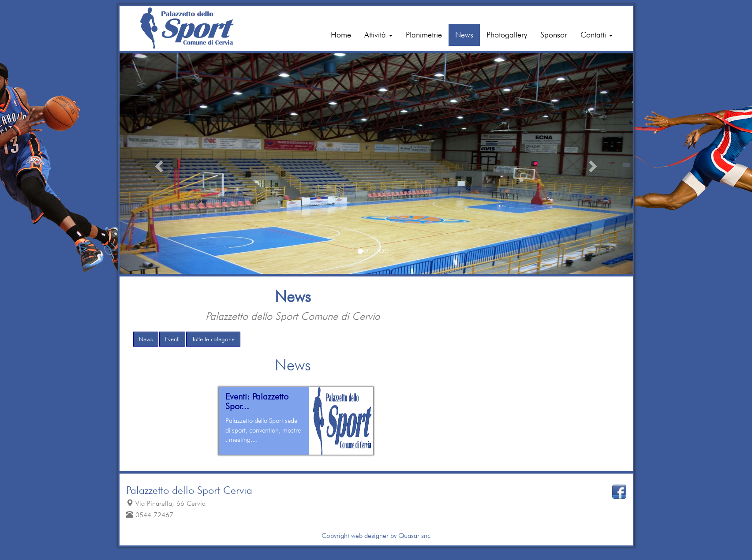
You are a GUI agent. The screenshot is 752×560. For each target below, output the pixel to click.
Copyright (335, 536)
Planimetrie (424, 35)
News (464, 35)
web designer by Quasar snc (390, 536)
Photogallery (507, 35)
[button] (158, 164)
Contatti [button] (597, 35)
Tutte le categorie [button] (213, 339)
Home (341, 35)
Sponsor (554, 35)
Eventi (172, 339)
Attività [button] (378, 35)
